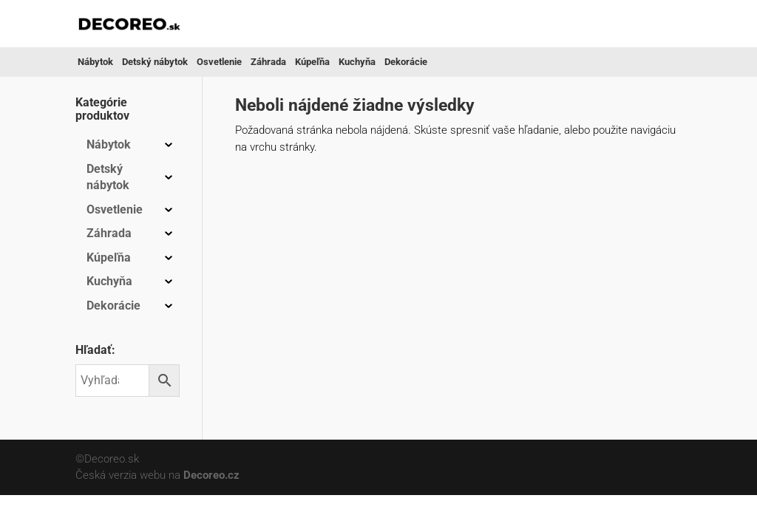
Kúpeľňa (312, 62)
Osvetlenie (219, 62)
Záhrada (268, 62)
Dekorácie (406, 62)
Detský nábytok (155, 62)
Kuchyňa (357, 62)
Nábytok (95, 62)
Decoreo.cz (211, 475)
